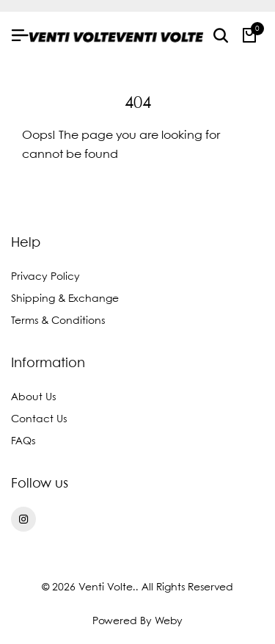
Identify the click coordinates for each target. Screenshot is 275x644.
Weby (169, 621)
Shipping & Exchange (65, 299)
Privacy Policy (45, 277)
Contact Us (39, 419)
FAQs (23, 441)
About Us (33, 397)
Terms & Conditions (58, 321)
